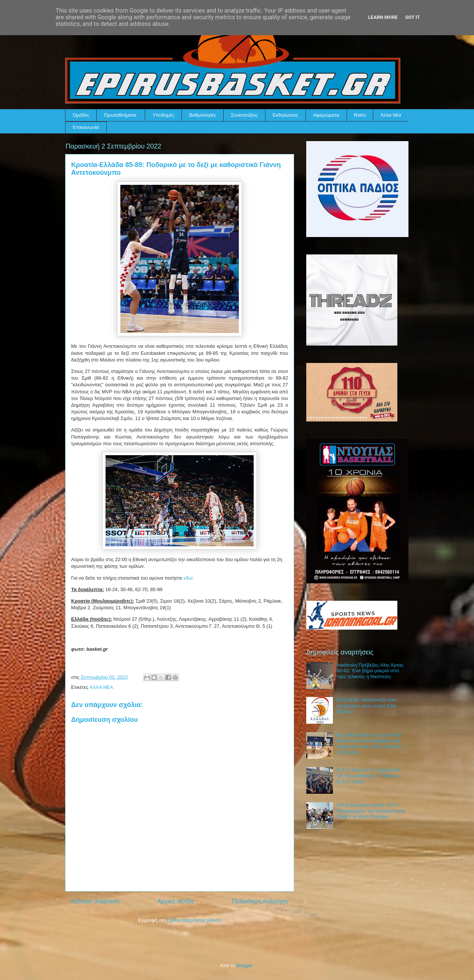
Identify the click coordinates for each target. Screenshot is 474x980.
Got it (413, 17)
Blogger (244, 965)
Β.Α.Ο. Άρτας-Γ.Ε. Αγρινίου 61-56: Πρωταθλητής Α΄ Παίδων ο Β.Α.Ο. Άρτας (369, 776)
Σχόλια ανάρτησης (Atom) (194, 920)
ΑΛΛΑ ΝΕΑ (101, 687)
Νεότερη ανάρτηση (95, 901)
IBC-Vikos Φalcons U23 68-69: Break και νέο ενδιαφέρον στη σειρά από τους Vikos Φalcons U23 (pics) (369, 744)
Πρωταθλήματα (120, 115)
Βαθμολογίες (203, 115)
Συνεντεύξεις (245, 115)
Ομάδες (81, 115)
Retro (360, 115)
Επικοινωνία (86, 127)
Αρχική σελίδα (175, 901)
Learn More (383, 17)
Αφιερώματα (326, 115)
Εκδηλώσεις (285, 115)
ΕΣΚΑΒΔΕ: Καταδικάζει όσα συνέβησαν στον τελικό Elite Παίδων (366, 706)
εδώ (188, 578)
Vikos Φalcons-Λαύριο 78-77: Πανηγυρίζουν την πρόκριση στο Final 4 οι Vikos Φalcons (371, 811)
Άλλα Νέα (391, 115)
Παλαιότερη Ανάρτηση (260, 901)
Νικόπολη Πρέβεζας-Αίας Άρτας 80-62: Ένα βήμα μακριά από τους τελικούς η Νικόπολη (370, 671)
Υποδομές (163, 115)
